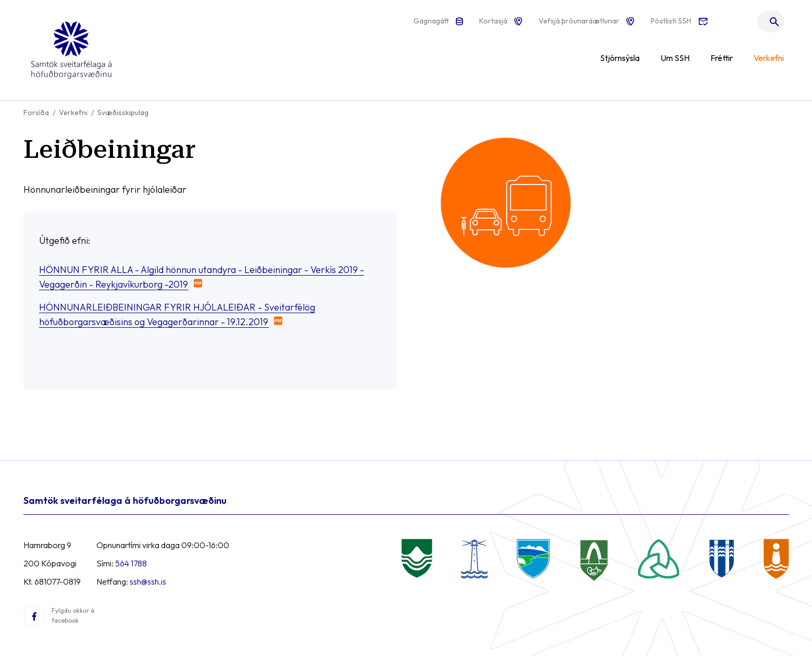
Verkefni (73, 113)
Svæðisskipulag (123, 113)
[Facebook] (34, 616)
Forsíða (36, 113)
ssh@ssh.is (148, 581)
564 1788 (131, 563)
